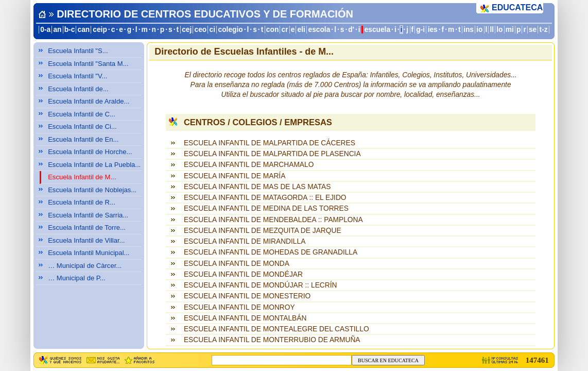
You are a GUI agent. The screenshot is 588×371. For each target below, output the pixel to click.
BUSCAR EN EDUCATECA (388, 360)
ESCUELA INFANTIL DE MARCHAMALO (249, 165)
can (84, 30)
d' (351, 30)
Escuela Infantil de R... (82, 202)
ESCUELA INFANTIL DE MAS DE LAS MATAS (257, 187)
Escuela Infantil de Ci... (82, 127)
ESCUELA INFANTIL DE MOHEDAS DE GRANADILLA (271, 252)
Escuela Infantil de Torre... (87, 227)
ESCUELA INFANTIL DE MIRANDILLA (245, 241)
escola (319, 30)
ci (212, 30)
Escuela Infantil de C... (82, 114)
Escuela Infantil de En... (83, 139)
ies (433, 30)
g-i (420, 30)
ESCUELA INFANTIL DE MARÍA (235, 176)
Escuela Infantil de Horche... (90, 152)
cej (187, 30)
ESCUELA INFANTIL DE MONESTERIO (247, 296)
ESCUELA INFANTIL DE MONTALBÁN (245, 318)
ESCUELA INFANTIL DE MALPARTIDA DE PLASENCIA (272, 154)
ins (469, 30)
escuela (377, 30)
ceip (100, 30)
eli (301, 30)
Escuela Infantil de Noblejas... (92, 190)
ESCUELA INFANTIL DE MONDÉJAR (243, 274)
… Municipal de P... (77, 278)
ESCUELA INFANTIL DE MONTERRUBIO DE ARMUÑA (272, 340)
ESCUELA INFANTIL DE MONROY (239, 307)
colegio (231, 30)
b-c (70, 30)
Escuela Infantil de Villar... (86, 240)
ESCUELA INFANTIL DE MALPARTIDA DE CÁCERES (270, 143)
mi (510, 30)
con (272, 30)
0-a (45, 30)
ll (492, 30)
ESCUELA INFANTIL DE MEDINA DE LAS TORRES (266, 208)
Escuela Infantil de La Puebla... (94, 165)
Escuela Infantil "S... (78, 51)
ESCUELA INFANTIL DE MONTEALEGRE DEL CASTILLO (276, 329)
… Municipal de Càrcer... (85, 266)
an (57, 30)
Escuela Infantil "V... (77, 76)
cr (285, 30)
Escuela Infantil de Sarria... (88, 215)
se (533, 30)
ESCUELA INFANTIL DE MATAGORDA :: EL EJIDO (265, 198)
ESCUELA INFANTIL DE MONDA (237, 264)
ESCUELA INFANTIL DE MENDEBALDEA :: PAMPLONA (273, 220)
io (479, 30)
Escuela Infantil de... (78, 89)
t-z (544, 30)
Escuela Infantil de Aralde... (89, 101)
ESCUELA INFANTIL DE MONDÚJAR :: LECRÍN (260, 285)
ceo (201, 30)
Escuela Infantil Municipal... (89, 253)
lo (499, 30)
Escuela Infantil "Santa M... (88, 64)
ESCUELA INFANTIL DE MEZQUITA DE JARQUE (263, 231)
